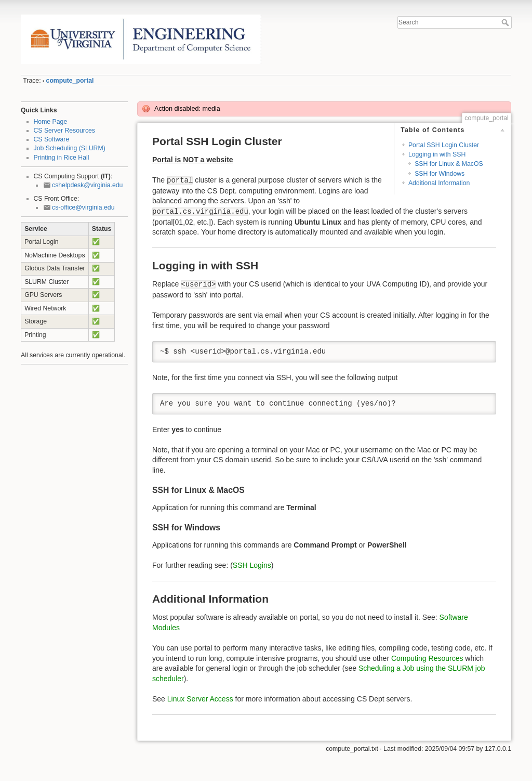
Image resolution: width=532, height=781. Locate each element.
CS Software (52, 139)
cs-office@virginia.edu (83, 207)
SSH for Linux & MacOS (449, 164)
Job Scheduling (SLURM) (70, 148)
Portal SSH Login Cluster (444, 145)
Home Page (51, 122)
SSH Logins (252, 565)
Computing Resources (427, 658)
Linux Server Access (200, 699)
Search (506, 22)
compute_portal (70, 81)
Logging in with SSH (437, 154)
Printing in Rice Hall (62, 158)
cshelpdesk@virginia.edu (87, 185)
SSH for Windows (440, 174)
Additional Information (439, 183)
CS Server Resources (64, 131)
